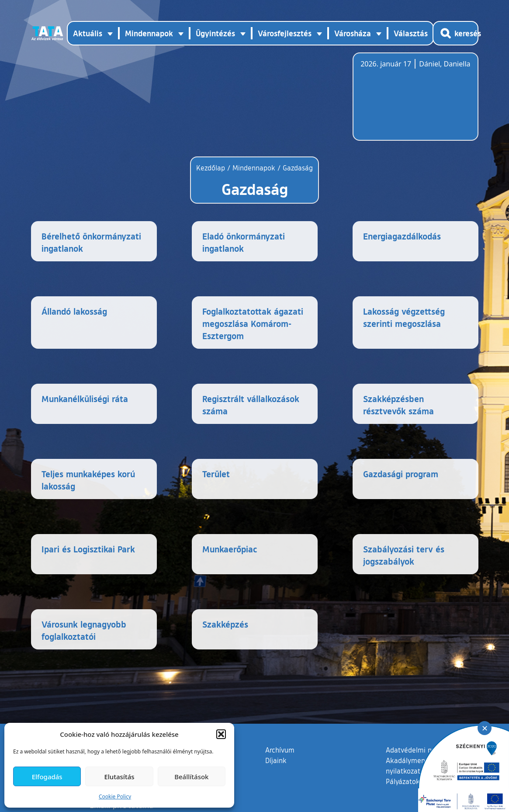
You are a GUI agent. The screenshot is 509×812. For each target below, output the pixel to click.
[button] (221, 734)
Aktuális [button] (88, 33)
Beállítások (191, 777)
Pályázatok (403, 781)
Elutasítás (119, 777)
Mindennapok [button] (149, 33)
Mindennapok (254, 168)
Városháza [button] (353, 33)
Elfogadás (47, 777)
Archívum (280, 750)
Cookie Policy (115, 796)
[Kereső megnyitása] (455, 33)
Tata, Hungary (409, 102)
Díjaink (276, 760)
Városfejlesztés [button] (285, 33)
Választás (411, 33)
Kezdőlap (212, 168)
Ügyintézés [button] (215, 33)
